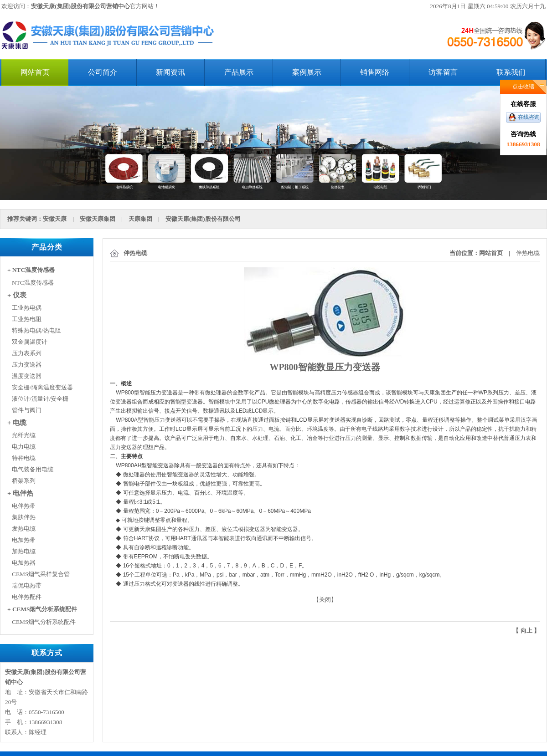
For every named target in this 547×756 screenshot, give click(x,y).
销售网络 (375, 72)
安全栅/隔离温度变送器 (42, 387)
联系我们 (511, 72)
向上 (526, 631)
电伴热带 (24, 506)
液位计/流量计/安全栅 (40, 399)
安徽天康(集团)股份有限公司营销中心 (80, 6)
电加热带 (24, 540)
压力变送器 (27, 365)
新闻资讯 (170, 72)
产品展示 (239, 72)
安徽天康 (55, 219)
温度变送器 (27, 376)
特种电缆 (24, 458)
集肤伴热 (24, 517)
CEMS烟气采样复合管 (41, 574)
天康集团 (140, 219)
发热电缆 (24, 529)
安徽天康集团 (98, 219)
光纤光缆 (24, 435)
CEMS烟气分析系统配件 (44, 622)
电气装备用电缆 (33, 469)
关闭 (325, 600)
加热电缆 (24, 551)
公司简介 (103, 72)
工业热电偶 (27, 308)
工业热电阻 (27, 319)
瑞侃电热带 (27, 585)
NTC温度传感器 (33, 283)
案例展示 (307, 72)
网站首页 (35, 72)
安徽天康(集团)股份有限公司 (203, 219)
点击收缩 (523, 87)
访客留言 (443, 72)
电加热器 (24, 563)
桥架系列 (24, 481)
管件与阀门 (27, 410)
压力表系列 (27, 353)
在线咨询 (529, 117)
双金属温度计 (30, 342)
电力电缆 (24, 447)
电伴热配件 (27, 597)
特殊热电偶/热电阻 (36, 330)
